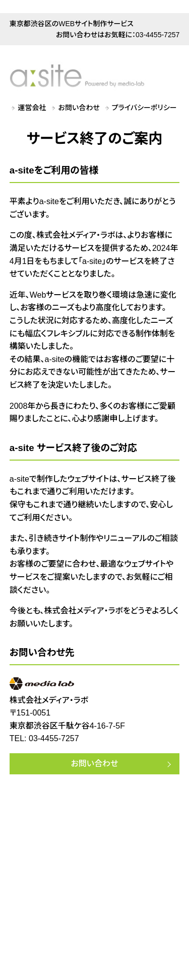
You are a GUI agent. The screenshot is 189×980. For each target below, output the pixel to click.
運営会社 (32, 108)
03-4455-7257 (157, 35)
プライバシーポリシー (144, 108)
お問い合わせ (79, 108)
